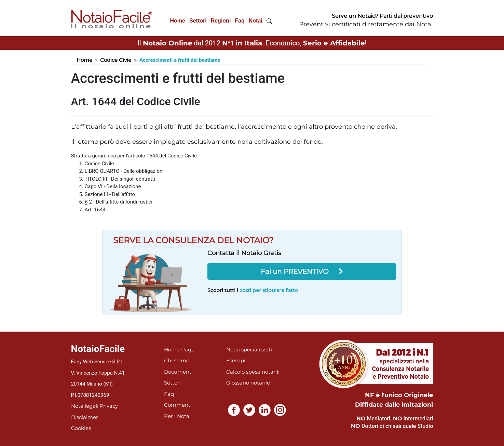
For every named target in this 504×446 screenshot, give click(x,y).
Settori (198, 21)
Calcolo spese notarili (253, 372)
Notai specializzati (249, 350)
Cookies (81, 428)
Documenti (178, 372)
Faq (240, 21)
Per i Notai (177, 416)
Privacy (109, 406)
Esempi (236, 360)
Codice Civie (116, 60)
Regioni (221, 21)
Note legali (85, 406)
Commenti (178, 405)
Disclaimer (85, 417)
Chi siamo (177, 360)
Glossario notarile (248, 383)
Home (178, 21)
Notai (256, 21)
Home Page (179, 350)
